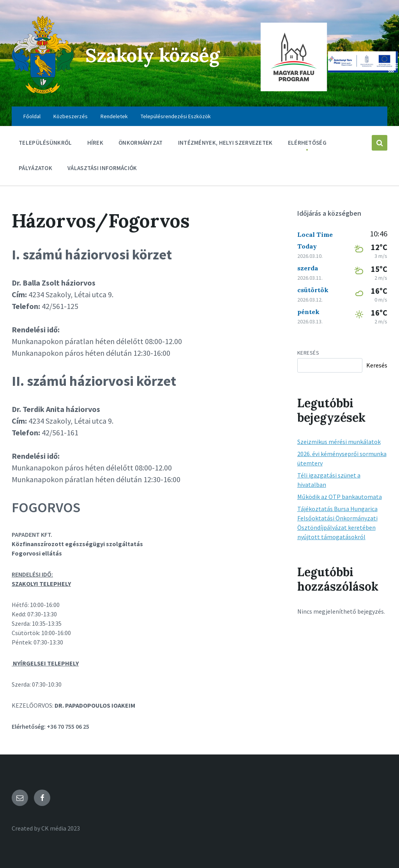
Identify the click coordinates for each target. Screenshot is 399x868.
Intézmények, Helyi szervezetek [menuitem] (225, 143)
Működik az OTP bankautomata (340, 497)
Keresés (308, 353)
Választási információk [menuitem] (102, 168)
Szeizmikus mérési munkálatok (339, 442)
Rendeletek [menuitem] (114, 116)
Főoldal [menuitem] (32, 116)
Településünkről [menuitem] (45, 143)
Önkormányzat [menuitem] (141, 143)
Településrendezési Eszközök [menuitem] (176, 116)
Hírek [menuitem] (95, 143)
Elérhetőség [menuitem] (307, 143)
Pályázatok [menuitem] (35, 168)
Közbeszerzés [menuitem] (71, 116)
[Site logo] (43, 91)
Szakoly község (153, 55)
